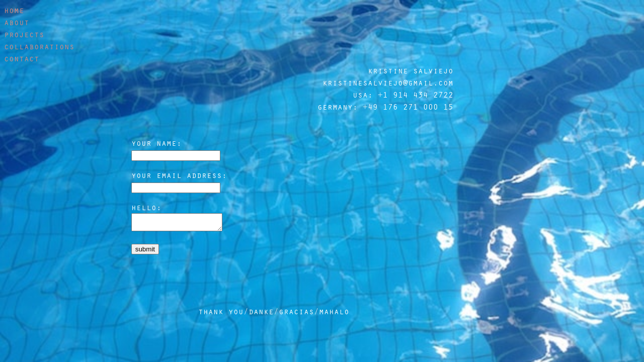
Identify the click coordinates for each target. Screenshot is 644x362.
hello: (146, 207)
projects (24, 34)
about (17, 22)
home (14, 10)
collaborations (39, 46)
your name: (156, 143)
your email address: (179, 175)
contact (22, 58)
